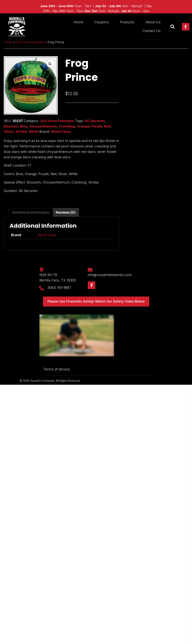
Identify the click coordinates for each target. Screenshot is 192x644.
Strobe (21, 132)
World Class (61, 132)
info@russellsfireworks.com (110, 275)
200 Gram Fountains (30, 42)
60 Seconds (95, 121)
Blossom (11, 126)
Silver (9, 132)
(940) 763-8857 (59, 288)
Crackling (67, 126)
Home (8, 42)
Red (107, 126)
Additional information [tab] (31, 212)
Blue (24, 126)
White (33, 132)
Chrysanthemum (43, 126)
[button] (186, 27)
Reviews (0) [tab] (66, 212)
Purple (97, 126)
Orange (83, 126)
